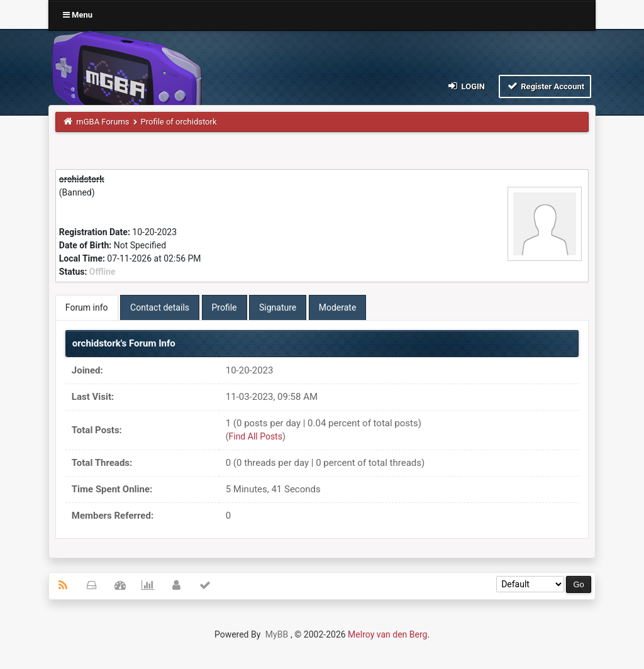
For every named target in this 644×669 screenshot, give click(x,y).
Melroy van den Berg (387, 634)
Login (466, 86)
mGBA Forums (103, 122)
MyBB (277, 634)
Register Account (545, 86)
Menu (78, 15)
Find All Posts (256, 436)
